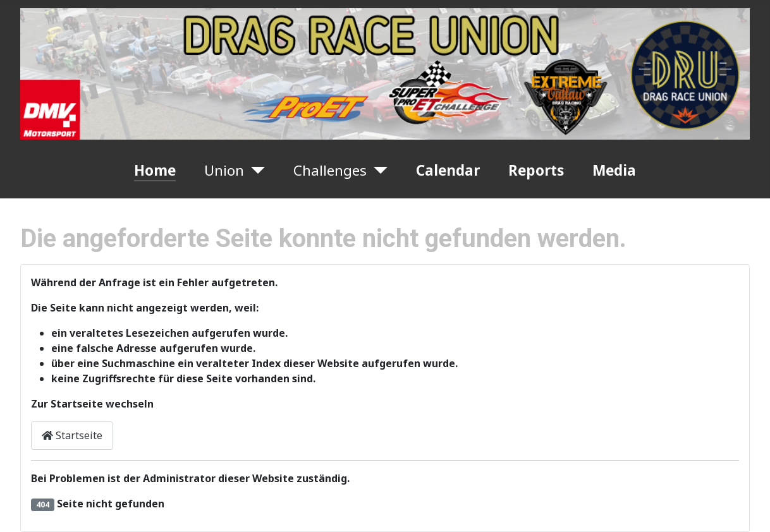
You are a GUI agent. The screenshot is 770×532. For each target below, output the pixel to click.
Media (614, 170)
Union (224, 170)
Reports (536, 170)
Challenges (330, 170)
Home (155, 170)
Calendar (448, 170)
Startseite (72, 435)
